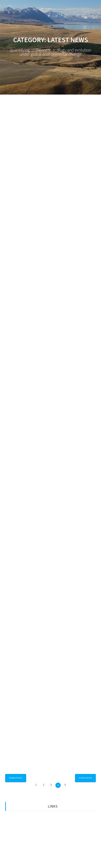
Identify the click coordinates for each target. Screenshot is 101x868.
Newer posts (16, 778)
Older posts (85, 778)
